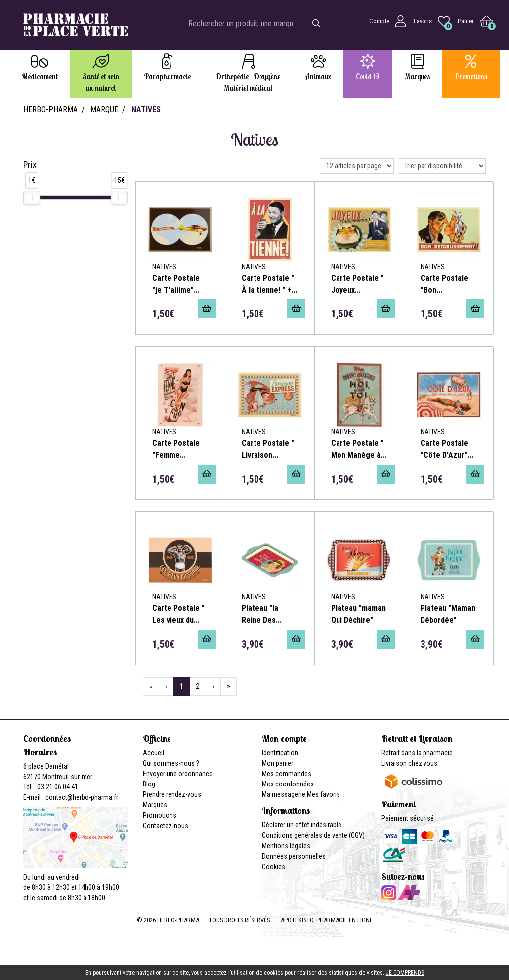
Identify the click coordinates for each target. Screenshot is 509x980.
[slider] (32, 197)
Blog (149, 784)
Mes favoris (323, 794)
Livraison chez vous (409, 763)
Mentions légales (286, 846)
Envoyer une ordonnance (178, 774)
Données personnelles (294, 856)
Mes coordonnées (288, 784)
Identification (280, 753)
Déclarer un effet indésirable (302, 825)
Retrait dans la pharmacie (417, 753)
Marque (104, 110)
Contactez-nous (166, 826)
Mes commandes (287, 774)
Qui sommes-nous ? (171, 763)
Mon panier (278, 763)
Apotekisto (327, 920)
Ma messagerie (284, 794)
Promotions (160, 815)
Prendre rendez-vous (172, 794)
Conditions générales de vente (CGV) (313, 835)
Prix (30, 165)
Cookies (274, 867)
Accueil (153, 753)
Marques (155, 805)
